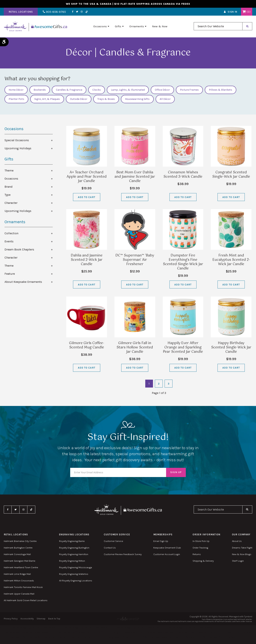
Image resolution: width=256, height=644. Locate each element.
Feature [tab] (10, 274)
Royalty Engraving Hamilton (74, 554)
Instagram (81, 12)
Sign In (232, 12)
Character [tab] (11, 203)
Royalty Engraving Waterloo (74, 574)
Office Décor (162, 90)
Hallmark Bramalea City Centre (20, 541)
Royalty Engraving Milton (72, 561)
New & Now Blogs (242, 554)
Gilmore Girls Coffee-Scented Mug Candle (87, 345)
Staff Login (238, 561)
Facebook (72, 12)
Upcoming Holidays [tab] (18, 148)
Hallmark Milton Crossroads (19, 581)
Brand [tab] (9, 187)
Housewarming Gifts (137, 99)
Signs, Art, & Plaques (47, 99)
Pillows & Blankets (221, 90)
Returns (197, 554)
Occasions (100, 27)
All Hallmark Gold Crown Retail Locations (26, 600)
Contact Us (110, 548)
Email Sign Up (161, 541)
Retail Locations (21, 12)
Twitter (76, 12)
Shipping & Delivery (203, 561)
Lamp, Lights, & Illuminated (128, 90)
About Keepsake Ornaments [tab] (23, 282)
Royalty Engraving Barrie (72, 541)
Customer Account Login (167, 554)
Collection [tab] (11, 233)
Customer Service (113, 541)
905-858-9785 (54, 12)
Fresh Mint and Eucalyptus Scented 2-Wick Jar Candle (231, 260)
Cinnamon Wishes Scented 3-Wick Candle (183, 175)
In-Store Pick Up (201, 541)
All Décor (165, 99)
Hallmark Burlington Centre (18, 548)
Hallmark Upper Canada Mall (19, 594)
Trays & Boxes (106, 99)
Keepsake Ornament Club (167, 548)
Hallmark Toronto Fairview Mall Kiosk (23, 587)
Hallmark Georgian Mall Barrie (20, 561)
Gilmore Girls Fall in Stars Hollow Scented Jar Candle (135, 347)
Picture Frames (189, 90)
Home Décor (16, 90)
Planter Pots (16, 99)
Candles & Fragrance (69, 90)
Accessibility (27, 619)
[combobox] (218, 27)
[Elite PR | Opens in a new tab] (128, 619)
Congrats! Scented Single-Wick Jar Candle (231, 175)
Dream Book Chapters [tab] (19, 249)
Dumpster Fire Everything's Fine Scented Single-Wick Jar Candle (183, 262)
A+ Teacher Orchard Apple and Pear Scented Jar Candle (87, 177)
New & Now (160, 27)
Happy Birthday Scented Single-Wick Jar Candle (231, 347)
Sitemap (41, 619)
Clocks (97, 90)
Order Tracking (200, 548)
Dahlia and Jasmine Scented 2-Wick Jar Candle (87, 260)
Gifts (118, 27)
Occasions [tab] (11, 179)
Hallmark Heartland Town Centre (21, 567)
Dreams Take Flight (242, 548)
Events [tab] (9, 241)
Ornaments (137, 27)
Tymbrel (248, 617)
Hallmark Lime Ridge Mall (17, 574)
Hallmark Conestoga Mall (17, 554)
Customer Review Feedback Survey (123, 554)
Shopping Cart (244, 12)
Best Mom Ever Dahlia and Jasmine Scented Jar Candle (135, 177)
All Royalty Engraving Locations (76, 581)
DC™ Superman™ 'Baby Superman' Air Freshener (135, 260)
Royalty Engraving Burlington (74, 548)
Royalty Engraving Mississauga (76, 567)
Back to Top (54, 619)
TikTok (86, 12)
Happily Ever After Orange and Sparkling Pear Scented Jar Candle (183, 347)
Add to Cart (87, 197)
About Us (237, 541)
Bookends (40, 90)
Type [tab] (8, 195)
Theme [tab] (9, 170)
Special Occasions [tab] (17, 140)
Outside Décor (79, 99)
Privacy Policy (11, 619)
